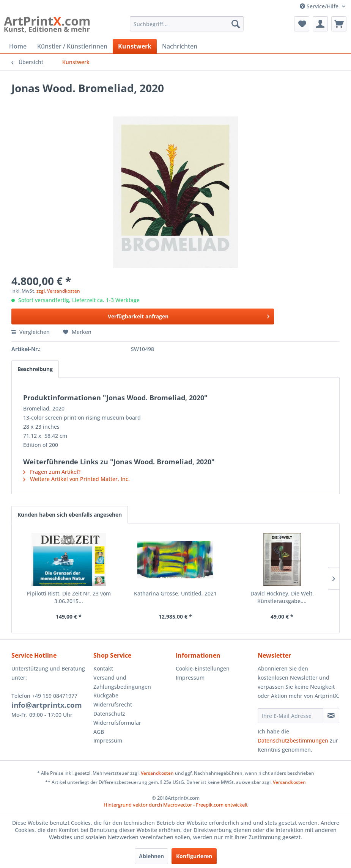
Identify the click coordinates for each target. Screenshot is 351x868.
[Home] (18, 46)
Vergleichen (31, 332)
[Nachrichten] (180, 46)
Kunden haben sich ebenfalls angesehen (70, 515)
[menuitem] (187, 24)
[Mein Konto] (320, 24)
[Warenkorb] (339, 24)
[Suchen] (236, 24)
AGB (99, 732)
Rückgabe (106, 695)
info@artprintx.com (47, 705)
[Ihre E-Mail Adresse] (290, 716)
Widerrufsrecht (113, 704)
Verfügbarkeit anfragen (189, 315)
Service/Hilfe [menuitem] (320, 6)
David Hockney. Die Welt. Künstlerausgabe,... (282, 597)
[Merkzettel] (302, 24)
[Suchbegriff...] (187, 24)
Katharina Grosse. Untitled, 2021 (175, 593)
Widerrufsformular (117, 723)
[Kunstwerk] (135, 46)
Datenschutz (109, 714)
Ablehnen (151, 856)
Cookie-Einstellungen (203, 668)
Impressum (108, 740)
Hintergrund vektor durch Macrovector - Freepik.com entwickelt (176, 805)
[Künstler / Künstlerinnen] (72, 46)
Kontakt (103, 668)
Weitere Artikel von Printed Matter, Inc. (76, 479)
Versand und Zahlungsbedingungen (122, 682)
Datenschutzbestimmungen (293, 740)
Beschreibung (35, 369)
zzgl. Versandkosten (58, 291)
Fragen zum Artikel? (52, 472)
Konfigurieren (194, 856)
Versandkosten (157, 773)
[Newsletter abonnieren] (331, 716)
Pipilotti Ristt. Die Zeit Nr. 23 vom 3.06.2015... (69, 597)
